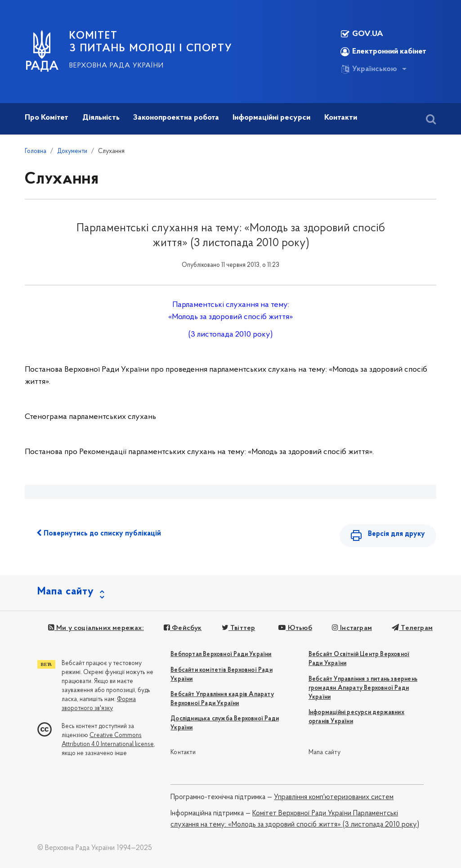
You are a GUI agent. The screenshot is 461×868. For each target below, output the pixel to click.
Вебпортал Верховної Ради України (221, 654)
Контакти (183, 753)
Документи (72, 151)
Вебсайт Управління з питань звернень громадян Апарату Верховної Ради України (363, 688)
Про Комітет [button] (47, 118)
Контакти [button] (341, 118)
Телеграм (412, 628)
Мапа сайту (324, 753)
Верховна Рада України (116, 66)
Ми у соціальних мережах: (96, 628)
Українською (369, 69)
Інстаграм (352, 628)
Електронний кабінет (383, 52)
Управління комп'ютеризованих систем (334, 797)
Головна (36, 151)
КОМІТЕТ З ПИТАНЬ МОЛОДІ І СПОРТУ (151, 42)
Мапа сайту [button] (66, 592)
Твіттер (239, 628)
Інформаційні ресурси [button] (271, 118)
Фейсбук (183, 628)
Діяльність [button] (101, 118)
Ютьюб (295, 628)
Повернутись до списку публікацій (99, 533)
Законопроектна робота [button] (176, 118)
